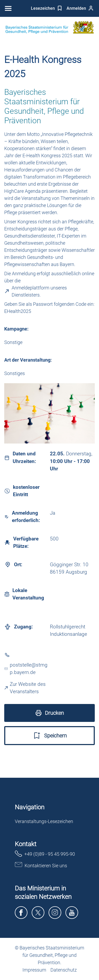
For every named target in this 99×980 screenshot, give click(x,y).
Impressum (34, 970)
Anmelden (80, 8)
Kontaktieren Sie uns (41, 865)
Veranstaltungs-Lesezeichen (44, 821)
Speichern (50, 736)
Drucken (50, 713)
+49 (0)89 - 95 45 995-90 (45, 854)
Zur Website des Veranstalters (25, 688)
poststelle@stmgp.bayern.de (26, 669)
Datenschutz (64, 970)
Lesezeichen (47, 8)
